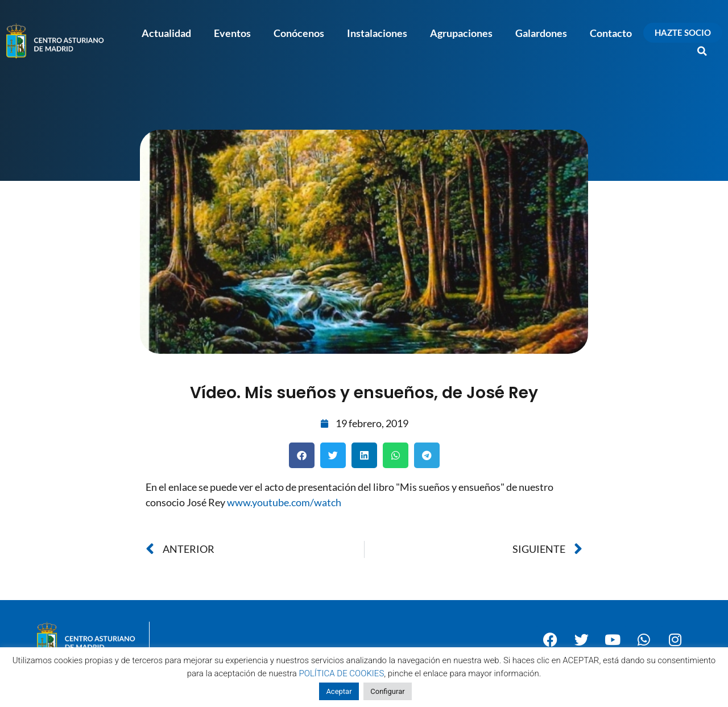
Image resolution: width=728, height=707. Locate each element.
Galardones (541, 33)
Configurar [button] (387, 691)
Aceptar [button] (339, 691)
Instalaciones (377, 33)
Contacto (611, 33)
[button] (702, 51)
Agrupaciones (461, 33)
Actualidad (166, 33)
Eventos (232, 33)
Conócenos (299, 33)
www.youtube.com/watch (284, 502)
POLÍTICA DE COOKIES (342, 673)
